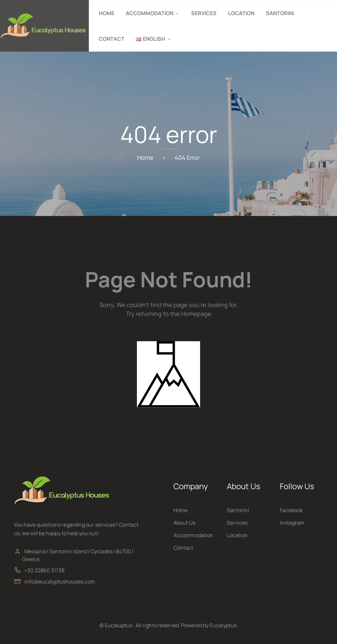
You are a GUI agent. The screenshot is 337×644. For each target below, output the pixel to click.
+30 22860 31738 (44, 570)
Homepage (196, 314)
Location (241, 13)
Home (106, 13)
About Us (184, 523)
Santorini (280, 13)
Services (204, 13)
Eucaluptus (118, 625)
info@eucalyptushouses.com (60, 582)
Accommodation (150, 13)
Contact (112, 39)
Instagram (292, 523)
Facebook (291, 510)
